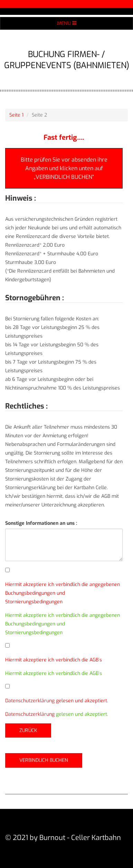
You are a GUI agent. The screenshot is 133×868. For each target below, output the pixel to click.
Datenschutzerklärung (30, 701)
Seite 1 (16, 115)
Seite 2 (39, 115)
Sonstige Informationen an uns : (41, 523)
